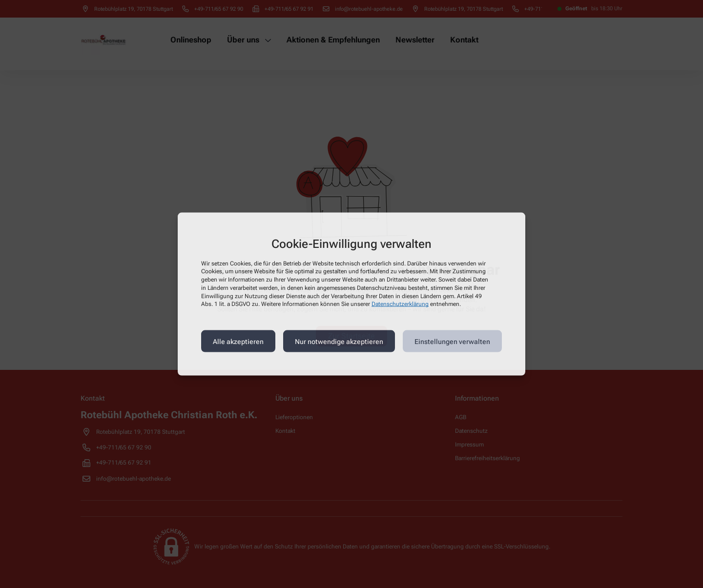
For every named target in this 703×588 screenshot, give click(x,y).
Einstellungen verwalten (452, 341)
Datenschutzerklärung (400, 304)
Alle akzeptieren (238, 341)
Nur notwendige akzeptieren (339, 341)
